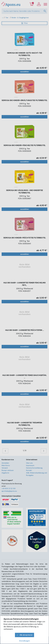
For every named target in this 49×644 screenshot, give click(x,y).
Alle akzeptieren (24, 635)
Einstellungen (24, 641)
